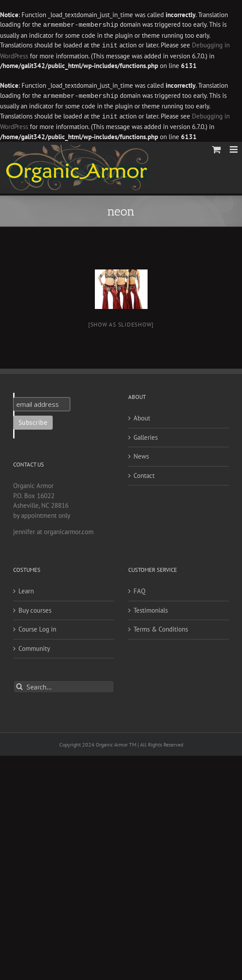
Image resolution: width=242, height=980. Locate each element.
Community (34, 647)
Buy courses (35, 608)
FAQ (139, 589)
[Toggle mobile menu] (234, 148)
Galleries (146, 436)
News (141, 454)
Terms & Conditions (161, 627)
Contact (144, 474)
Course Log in (37, 627)
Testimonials (151, 608)
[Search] (20, 685)
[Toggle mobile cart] (217, 148)
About (142, 416)
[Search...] (64, 685)
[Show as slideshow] (121, 323)
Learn (26, 589)
